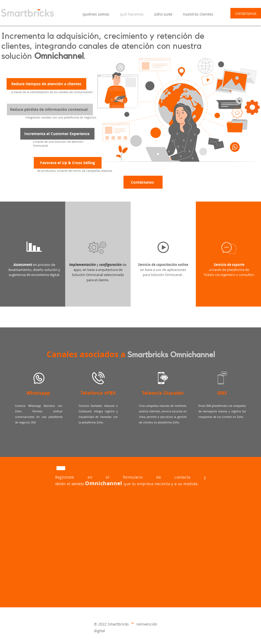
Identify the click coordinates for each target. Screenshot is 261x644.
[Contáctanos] (143, 182)
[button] (163, 14)
